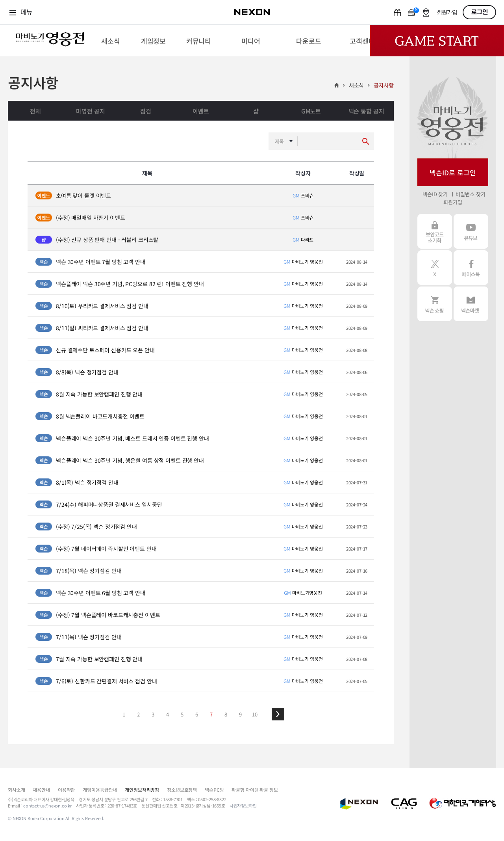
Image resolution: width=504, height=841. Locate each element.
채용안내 (41, 790)
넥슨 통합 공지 (366, 111)
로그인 (480, 12)
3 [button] (153, 714)
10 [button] (255, 714)
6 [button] (197, 714)
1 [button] (124, 714)
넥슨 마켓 (471, 304)
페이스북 (471, 268)
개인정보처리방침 (142, 790)
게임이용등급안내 (100, 790)
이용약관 (66, 790)
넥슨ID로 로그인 (453, 172)
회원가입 (447, 13)
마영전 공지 (90, 111)
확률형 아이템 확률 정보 (255, 790)
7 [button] (211, 714)
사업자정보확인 (243, 806)
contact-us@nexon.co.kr (47, 806)
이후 (278, 714)
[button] (278, 714)
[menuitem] (110, 41)
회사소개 (16, 790)
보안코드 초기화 (435, 231)
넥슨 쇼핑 (435, 304)
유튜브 (471, 231)
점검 (146, 111)
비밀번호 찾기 (470, 194)
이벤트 (201, 111)
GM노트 (311, 111)
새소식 (357, 85)
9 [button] (240, 714)
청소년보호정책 (182, 790)
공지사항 (384, 85)
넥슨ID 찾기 (435, 194)
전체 (35, 111)
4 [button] (168, 714)
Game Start (437, 41)
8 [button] (226, 714)
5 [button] (182, 714)
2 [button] (138, 714)
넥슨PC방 (214, 790)
